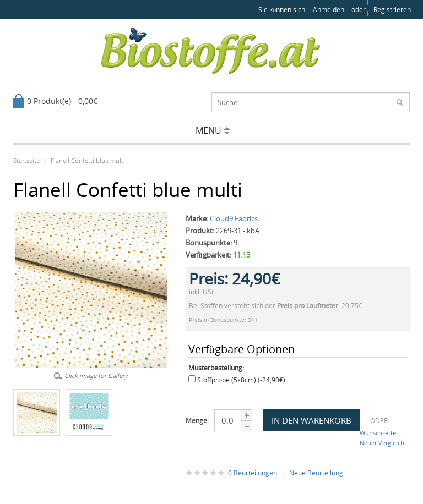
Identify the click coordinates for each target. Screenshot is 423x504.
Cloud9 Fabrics (234, 218)
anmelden (329, 10)
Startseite (26, 160)
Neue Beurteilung (316, 473)
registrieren (392, 10)
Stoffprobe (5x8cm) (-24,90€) (241, 380)
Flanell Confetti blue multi (88, 160)
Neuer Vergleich (382, 443)
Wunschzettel (379, 433)
